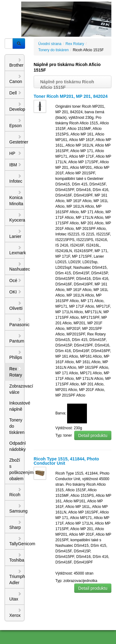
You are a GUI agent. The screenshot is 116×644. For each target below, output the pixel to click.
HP (15, 153)
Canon (16, 79)
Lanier (15, 234)
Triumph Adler (17, 577)
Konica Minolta (16, 198)
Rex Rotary (16, 372)
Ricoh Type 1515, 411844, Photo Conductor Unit (66, 461)
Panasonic (17, 322)
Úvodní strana (50, 44)
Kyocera (17, 218)
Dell (15, 93)
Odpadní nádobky (17, 446)
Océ (15, 280)
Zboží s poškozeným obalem (17, 469)
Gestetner (17, 139)
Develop (17, 107)
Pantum (17, 339)
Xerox (15, 613)
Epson (15, 123)
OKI (15, 292)
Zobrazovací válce (17, 389)
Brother (16, 63)
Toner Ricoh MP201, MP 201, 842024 (71, 96)
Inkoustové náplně (17, 406)
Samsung (17, 509)
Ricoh (15, 492)
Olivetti (16, 306)
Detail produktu (93, 435)
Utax (15, 596)
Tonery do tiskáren (17, 426)
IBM (15, 165)
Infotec (16, 179)
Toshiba (17, 558)
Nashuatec (17, 267)
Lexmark (17, 250)
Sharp (15, 525)
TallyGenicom (17, 541)
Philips (16, 355)
